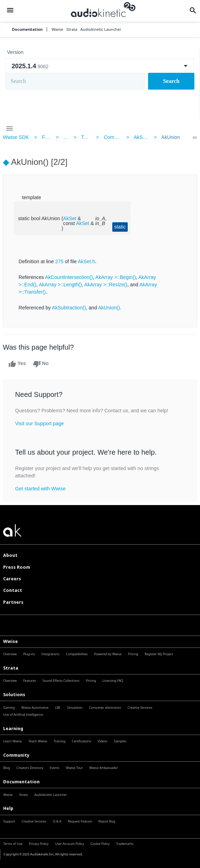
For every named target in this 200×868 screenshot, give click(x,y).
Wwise (11, 641)
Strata (11, 668)
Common (114, 137)
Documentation (27, 29)
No (41, 364)
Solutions (14, 695)
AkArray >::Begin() (116, 277)
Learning (13, 729)
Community (16, 755)
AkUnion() (109, 308)
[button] (10, 11)
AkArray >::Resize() (106, 285)
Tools (87, 137)
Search (171, 81)
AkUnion (171, 137)
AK (66, 137)
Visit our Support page (39, 423)
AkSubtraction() (69, 308)
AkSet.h (142, 137)
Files (47, 137)
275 (59, 261)
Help (8, 808)
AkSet (70, 218)
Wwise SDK (16, 137)
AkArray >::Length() (61, 285)
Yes (17, 364)
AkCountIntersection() (69, 277)
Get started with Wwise (40, 489)
